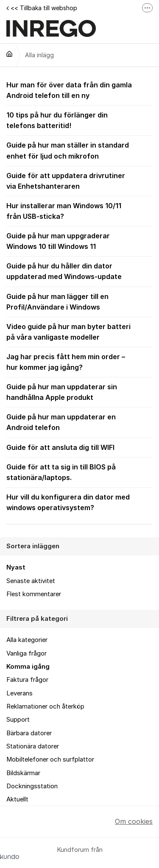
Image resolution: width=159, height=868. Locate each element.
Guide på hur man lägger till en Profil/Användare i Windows (79, 301)
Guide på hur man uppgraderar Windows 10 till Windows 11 (79, 241)
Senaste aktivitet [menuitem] (31, 581)
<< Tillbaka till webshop (42, 8)
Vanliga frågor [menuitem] (26, 653)
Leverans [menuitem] (20, 693)
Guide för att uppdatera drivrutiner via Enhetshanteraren (79, 180)
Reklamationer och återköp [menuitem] (45, 706)
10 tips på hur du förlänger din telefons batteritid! (79, 120)
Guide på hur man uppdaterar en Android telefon (79, 422)
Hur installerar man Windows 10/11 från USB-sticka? (79, 211)
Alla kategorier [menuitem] (27, 640)
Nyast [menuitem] (16, 567)
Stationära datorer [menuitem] (33, 746)
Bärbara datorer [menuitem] (29, 733)
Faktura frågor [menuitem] (27, 680)
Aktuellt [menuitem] (17, 799)
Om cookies (134, 821)
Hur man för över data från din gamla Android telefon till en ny (79, 90)
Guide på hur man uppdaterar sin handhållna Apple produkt (79, 392)
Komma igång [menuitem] (28, 667)
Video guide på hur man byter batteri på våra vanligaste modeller (79, 331)
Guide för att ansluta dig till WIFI (79, 447)
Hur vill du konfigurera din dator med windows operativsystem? (79, 502)
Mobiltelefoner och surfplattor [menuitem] (50, 759)
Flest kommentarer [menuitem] (34, 594)
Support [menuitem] (18, 720)
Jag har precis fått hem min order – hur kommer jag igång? (79, 361)
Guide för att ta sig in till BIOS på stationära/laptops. (79, 472)
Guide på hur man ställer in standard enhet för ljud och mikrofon (79, 150)
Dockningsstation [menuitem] (32, 786)
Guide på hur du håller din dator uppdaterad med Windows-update (79, 271)
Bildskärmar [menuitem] (23, 773)
